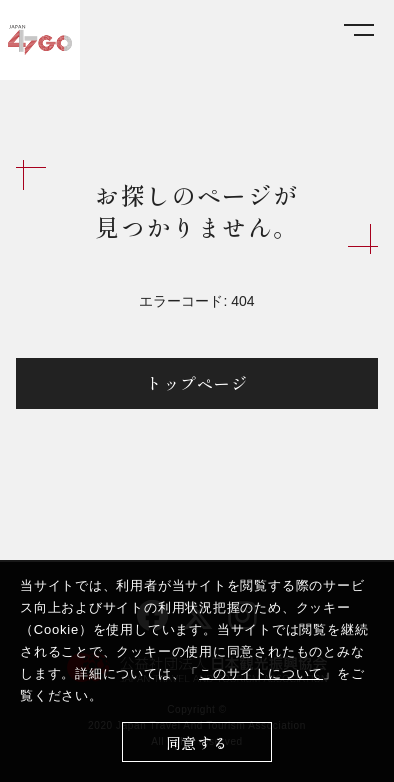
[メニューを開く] (359, 30)
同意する (197, 742)
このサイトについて (261, 673)
